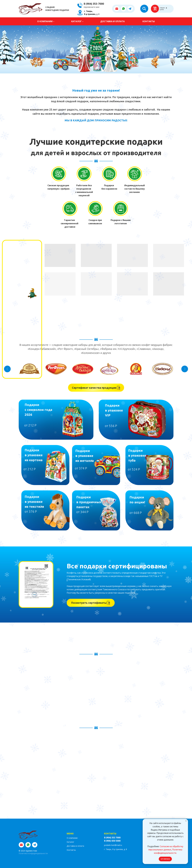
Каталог (76, 21)
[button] (92, 7)
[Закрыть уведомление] (186, 821)
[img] (56, 420)
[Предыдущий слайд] (7, 369)
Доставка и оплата (112, 21)
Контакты (149, 21)
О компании (45, 21)
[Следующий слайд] (185, 369)
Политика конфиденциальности (33, 853)
